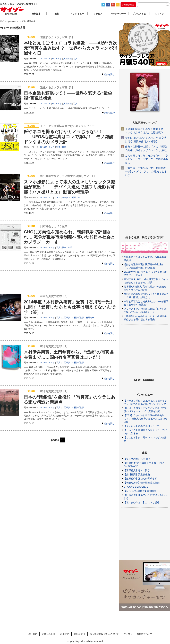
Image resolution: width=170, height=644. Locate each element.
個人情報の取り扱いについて (104, 634)
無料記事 (36, 14)
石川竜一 (90, 318)
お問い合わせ (49, 634)
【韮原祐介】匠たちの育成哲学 (140, 479)
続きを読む (109, 74)
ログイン (160, 14)
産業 (70, 248)
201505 (44, 248)
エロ (51, 197)
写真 (75, 59)
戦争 (64, 248)
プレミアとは (139, 14)
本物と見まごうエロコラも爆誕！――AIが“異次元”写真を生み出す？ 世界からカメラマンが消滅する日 (70, 48)
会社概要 (33, 634)
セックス (66, 197)
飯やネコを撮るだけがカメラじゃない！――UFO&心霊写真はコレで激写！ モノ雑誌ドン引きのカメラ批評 (69, 137)
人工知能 (67, 59)
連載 (57, 14)
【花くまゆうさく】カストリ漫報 (142, 502)
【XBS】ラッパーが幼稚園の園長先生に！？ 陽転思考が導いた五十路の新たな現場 (146, 419)
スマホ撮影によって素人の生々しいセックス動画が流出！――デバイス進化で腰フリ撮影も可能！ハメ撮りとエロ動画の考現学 (70, 187)
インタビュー (77, 14)
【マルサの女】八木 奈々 (137, 459)
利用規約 (65, 634)
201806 (44, 59)
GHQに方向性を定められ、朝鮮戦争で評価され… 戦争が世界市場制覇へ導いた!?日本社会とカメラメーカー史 (69, 237)
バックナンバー (118, 14)
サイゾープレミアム (12, 11)
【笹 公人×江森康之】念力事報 (140, 491)
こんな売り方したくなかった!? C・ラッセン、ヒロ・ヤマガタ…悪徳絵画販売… (147, 159)
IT (53, 59)
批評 (64, 147)
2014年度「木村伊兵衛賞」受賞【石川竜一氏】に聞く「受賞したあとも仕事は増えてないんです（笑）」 (70, 307)
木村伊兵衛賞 (78, 318)
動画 (74, 197)
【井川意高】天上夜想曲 (137, 474)
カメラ (59, 59)
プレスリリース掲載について (138, 634)
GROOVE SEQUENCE (136, 487)
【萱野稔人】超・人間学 (137, 470)
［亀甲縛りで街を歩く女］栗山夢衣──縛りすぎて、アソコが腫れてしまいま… (146, 171)
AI (50, 59)
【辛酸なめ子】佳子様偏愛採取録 (142, 483)
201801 (44, 197)
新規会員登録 (128, 5)
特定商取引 (79, 634)
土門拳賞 (66, 318)
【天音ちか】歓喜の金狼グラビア (142, 426)
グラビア (98, 14)
